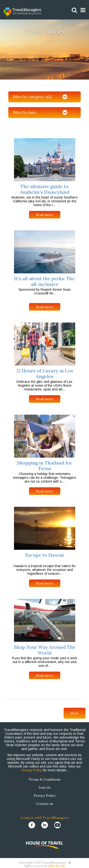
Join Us (45, 787)
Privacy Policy (32, 770)
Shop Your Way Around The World (45, 650)
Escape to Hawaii (45, 555)
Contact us (45, 804)
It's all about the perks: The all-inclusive (44, 281)
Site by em (57, 866)
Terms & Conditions (45, 779)
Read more (45, 215)
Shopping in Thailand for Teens (44, 466)
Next (75, 713)
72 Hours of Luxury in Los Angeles (44, 373)
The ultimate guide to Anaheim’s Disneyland (45, 189)
